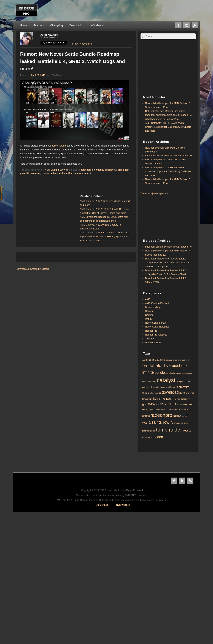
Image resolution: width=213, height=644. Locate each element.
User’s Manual (96, 25)
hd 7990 (166, 404)
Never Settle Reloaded (157, 327)
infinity (149, 319)
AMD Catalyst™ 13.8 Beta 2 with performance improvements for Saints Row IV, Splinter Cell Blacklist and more (105, 236)
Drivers (149, 311)
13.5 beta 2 (149, 360)
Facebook (178, 25)
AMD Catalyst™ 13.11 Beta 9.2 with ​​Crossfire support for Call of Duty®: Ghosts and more (168, 127)
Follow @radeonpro (81, 44)
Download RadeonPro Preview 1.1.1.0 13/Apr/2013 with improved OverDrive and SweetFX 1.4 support (168, 263)
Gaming (149, 315)
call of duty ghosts (173, 373)
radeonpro (161, 415)
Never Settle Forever (156, 323)
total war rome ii (82, 173)
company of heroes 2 (105, 170)
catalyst (166, 380)
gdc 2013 (148, 404)
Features (38, 25)
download (170, 392)
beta (168, 366)
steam (153, 431)
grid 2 (121, 170)
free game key (183, 399)
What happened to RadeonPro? (162, 119)
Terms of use (101, 505)
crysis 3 (147, 393)
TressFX (150, 339)
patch (153, 409)
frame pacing (166, 398)
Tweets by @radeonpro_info (154, 193)
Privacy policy (122, 505)
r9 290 (178, 409)
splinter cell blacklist (61, 173)
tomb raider (169, 430)
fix (154, 398)
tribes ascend (148, 437)
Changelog (57, 25)
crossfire (184, 387)
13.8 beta (165, 360)
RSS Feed (195, 25)
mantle (184, 404)
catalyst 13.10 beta (151, 387)
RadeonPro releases (156, 335)
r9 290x (185, 409)
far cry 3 (184, 393)
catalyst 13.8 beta (184, 381)
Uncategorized (153, 343)
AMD (148, 299)
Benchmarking (153, 307)
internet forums (58, 146)
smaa (176, 423)
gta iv (157, 404)
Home (23, 25)
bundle (160, 373)
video (159, 437)
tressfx (187, 430)
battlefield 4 (87, 170)
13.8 (159, 360)
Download (75, 25)
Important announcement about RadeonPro (168, 115)
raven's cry (36, 173)
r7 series (171, 409)
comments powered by (33, 269)
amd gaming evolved (179, 360)
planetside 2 (161, 409)
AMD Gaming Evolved (57, 170)
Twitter (187, 25)
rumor (46, 173)
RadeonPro (151, 331)
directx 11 (157, 393)
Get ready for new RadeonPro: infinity (165, 111)
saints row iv (162, 422)
